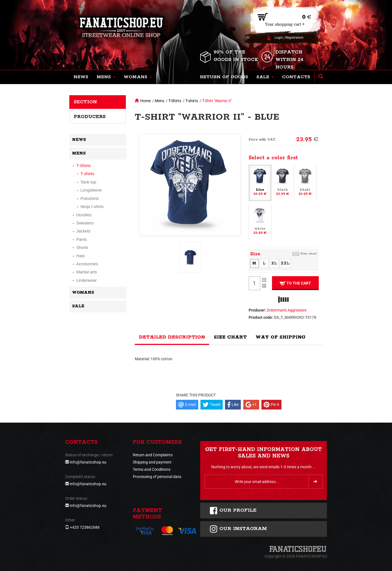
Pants (82, 239)
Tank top (88, 182)
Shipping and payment (152, 462)
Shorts (82, 247)
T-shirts (192, 101)
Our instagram (238, 529)
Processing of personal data (157, 477)
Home (145, 101)
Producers (90, 117)
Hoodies (84, 215)
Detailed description (172, 337)
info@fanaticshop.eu (88, 462)
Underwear (86, 280)
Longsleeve (91, 190)
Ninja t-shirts (92, 206)
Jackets (83, 231)
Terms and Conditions (152, 469)
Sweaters (85, 223)
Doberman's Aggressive (287, 310)
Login (279, 38)
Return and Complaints (153, 455)
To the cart (295, 283)
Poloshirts (90, 198)
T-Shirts (175, 101)
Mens (160, 101)
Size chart (308, 253)
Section (85, 102)
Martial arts (87, 272)
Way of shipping (280, 337)
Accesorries (87, 264)
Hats (81, 256)
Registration (294, 38)
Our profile (233, 511)
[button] (106, 77)
